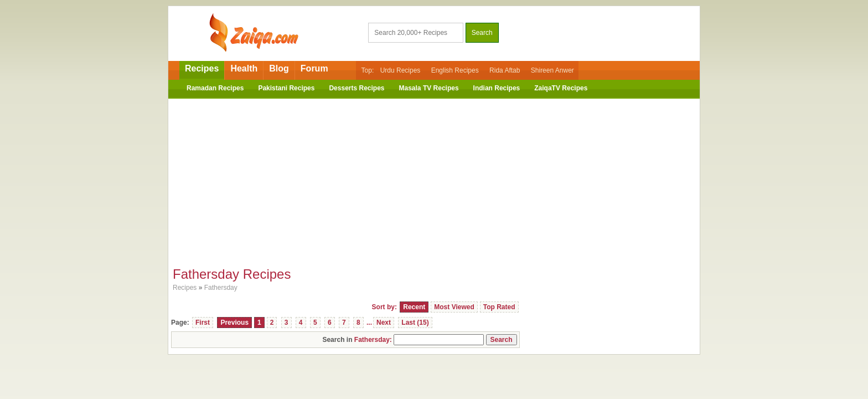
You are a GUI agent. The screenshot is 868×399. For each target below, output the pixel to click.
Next (384, 323)
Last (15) (415, 323)
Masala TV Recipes (429, 88)
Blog (279, 68)
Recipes (202, 68)
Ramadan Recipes (215, 88)
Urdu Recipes (401, 70)
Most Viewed (454, 307)
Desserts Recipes (356, 88)
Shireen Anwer (552, 70)
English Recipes (455, 70)
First (203, 323)
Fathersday (221, 288)
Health (244, 68)
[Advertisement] (434, 179)
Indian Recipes (497, 88)
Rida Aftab (505, 70)
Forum (314, 68)
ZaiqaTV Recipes (561, 88)
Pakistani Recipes (286, 88)
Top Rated (499, 307)
